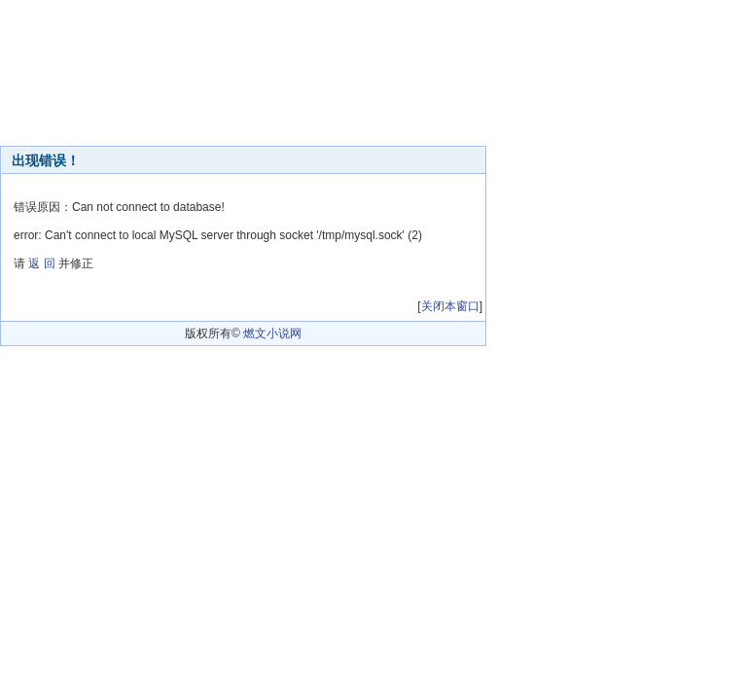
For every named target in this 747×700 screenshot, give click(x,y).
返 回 (41, 263)
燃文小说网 (272, 333)
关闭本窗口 (450, 306)
